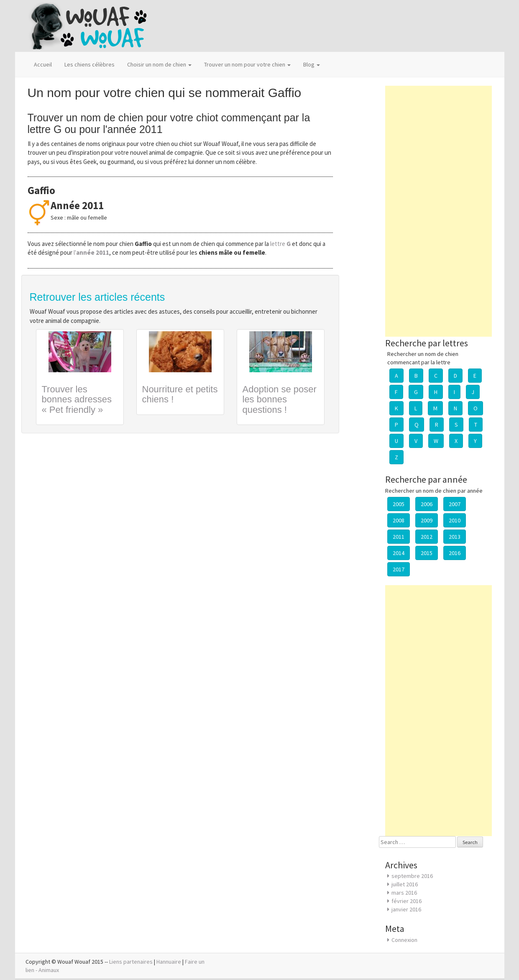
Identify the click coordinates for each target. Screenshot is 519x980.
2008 (399, 520)
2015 (427, 553)
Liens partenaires (131, 962)
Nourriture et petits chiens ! (180, 394)
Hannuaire (169, 962)
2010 (455, 520)
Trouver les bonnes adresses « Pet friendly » (77, 399)
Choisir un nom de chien (159, 64)
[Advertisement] (438, 211)
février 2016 (407, 901)
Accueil (43, 64)
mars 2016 (404, 893)
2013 (455, 537)
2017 (399, 569)
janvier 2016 (406, 909)
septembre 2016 (412, 876)
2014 (399, 553)
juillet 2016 (405, 884)
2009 (427, 520)
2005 (399, 504)
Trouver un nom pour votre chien (247, 64)
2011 (399, 537)
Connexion (404, 940)
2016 (455, 553)
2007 (455, 504)
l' (91, 252)
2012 (427, 537)
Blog (312, 64)
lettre (281, 244)
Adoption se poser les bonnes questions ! (280, 399)
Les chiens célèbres (89, 64)
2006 (427, 504)
